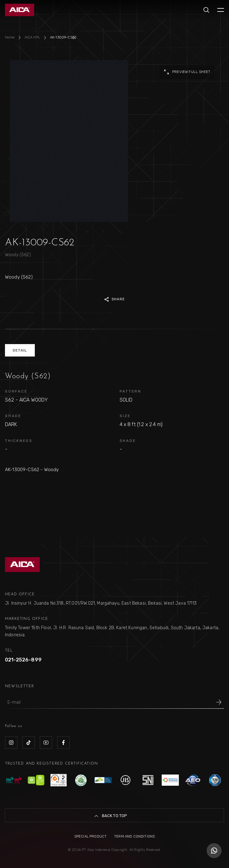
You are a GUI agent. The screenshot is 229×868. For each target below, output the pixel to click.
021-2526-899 (23, 660)
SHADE (13, 416)
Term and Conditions (134, 836)
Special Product (90, 836)
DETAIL (20, 350)
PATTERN (131, 391)
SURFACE (16, 391)
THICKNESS (19, 441)
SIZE (125, 416)
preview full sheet (187, 72)
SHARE (114, 299)
